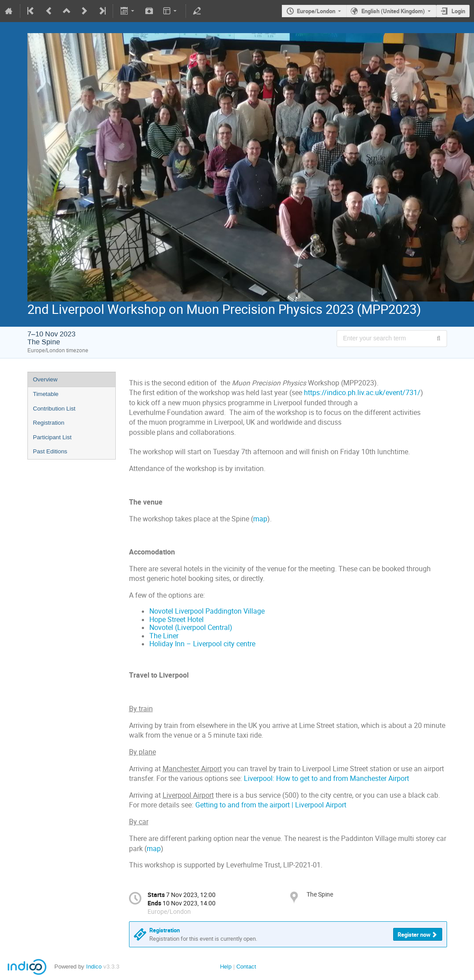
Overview (46, 379)
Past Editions (50, 451)
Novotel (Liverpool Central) (191, 628)
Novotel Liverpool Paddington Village (207, 611)
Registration (49, 423)
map (260, 519)
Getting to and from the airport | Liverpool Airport (271, 805)
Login (458, 11)
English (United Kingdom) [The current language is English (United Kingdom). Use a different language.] (393, 11)
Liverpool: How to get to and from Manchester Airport (326, 778)
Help (226, 967)
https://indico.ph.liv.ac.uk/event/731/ (362, 393)
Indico (94, 967)
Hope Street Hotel (176, 620)
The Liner (164, 636)
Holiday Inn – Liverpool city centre (202, 644)
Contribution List (54, 409)
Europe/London (316, 11)
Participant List (52, 437)
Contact (246, 967)
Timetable (46, 394)
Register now (414, 935)
